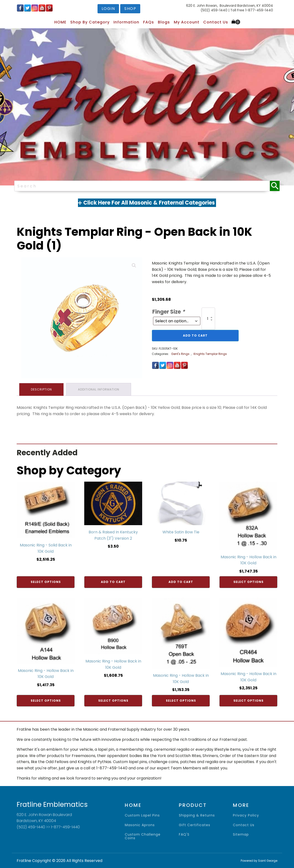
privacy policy (246, 815)
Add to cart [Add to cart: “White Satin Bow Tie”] (181, 582)
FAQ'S (184, 835)
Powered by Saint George (259, 861)
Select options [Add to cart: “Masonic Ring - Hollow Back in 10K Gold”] (248, 582)
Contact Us (216, 22)
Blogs (164, 22)
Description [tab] (41, 389)
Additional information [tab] (99, 389)
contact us (244, 825)
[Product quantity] (208, 319)
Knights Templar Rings (210, 354)
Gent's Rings (180, 354)
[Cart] (236, 22)
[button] (134, 265)
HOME (60, 22)
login (108, 9)
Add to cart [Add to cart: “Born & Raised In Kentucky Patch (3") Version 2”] (113, 582)
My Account (187, 22)
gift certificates (195, 825)
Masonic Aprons (140, 825)
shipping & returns (197, 815)
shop (130, 9)
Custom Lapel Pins (142, 815)
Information (126, 22)
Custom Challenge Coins (143, 836)
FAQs (149, 22)
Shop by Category (90, 22)
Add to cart (195, 335)
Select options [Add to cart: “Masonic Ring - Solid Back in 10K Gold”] (46, 582)
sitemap (241, 835)
